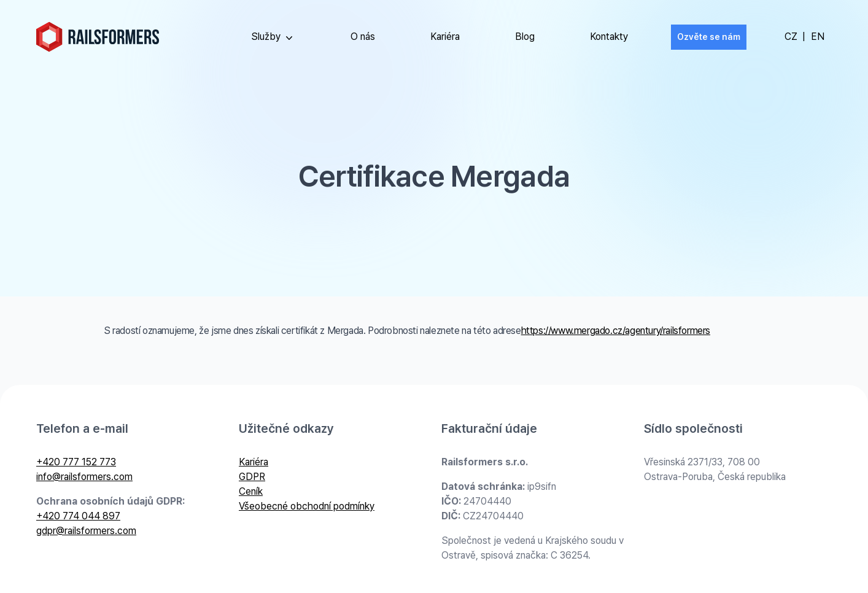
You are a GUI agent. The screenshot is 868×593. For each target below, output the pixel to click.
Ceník (251, 491)
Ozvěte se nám (709, 37)
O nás (363, 37)
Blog (525, 37)
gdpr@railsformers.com (86, 531)
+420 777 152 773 (76, 462)
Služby (273, 37)
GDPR (252, 477)
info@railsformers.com (84, 477)
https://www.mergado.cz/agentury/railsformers (616, 331)
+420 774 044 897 (78, 516)
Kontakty (609, 37)
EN (818, 37)
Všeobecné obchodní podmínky (307, 506)
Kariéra (445, 37)
